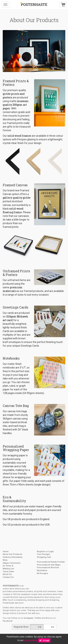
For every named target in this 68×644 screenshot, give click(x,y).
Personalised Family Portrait (51, 562)
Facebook (8, 621)
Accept (44, 640)
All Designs (42, 573)
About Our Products (13, 554)
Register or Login (45, 552)
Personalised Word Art (48, 568)
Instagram (28, 618)
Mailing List (8, 569)
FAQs (5, 560)
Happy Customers (12, 563)
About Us (7, 574)
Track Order (8, 572)
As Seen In (8, 566)
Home (6, 552)
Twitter (38, 618)
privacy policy (31, 640)
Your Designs (44, 554)
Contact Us (8, 577)
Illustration (42, 570)
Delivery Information (13, 557)
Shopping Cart (44, 557)
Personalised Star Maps (49, 565)
